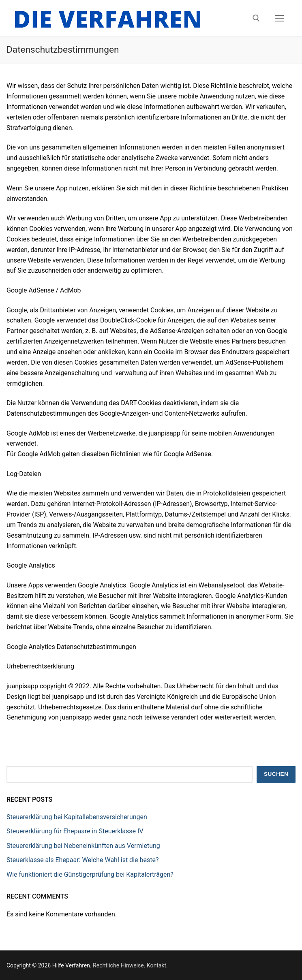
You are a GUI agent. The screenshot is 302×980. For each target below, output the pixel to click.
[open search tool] (256, 18)
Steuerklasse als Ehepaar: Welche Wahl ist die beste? (83, 860)
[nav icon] (279, 18)
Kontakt (156, 965)
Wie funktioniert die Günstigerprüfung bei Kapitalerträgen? (90, 874)
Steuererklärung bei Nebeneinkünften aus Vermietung (83, 846)
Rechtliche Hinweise (118, 965)
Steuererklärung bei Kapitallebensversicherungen (77, 817)
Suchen (276, 774)
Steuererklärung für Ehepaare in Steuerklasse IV (75, 831)
